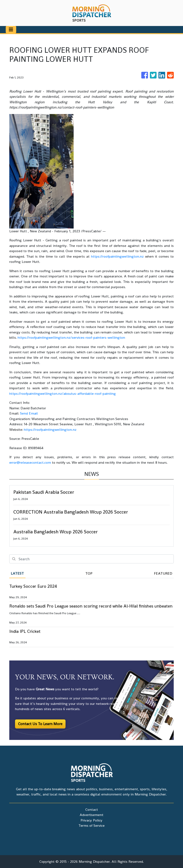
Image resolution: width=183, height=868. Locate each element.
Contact (92, 809)
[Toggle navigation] (11, 30)
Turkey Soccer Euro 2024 (33, 586)
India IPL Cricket (25, 631)
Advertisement (91, 815)
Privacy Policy (91, 820)
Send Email (29, 413)
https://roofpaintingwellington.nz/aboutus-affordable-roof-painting (63, 393)
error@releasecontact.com (30, 462)
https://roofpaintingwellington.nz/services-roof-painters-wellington (71, 337)
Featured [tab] (163, 573)
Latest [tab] (17, 573)
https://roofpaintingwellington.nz (117, 256)
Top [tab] (89, 573)
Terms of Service (91, 825)
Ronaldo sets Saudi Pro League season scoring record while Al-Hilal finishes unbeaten (91, 606)
